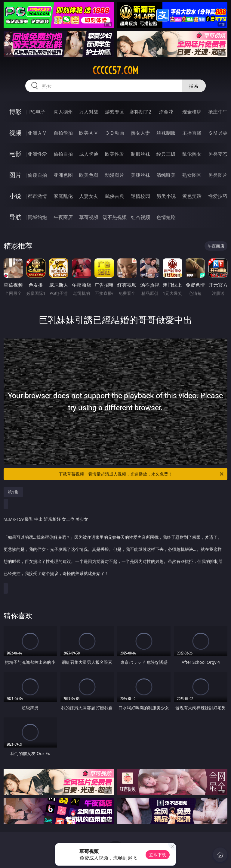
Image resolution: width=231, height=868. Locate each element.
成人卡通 (89, 154)
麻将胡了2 (140, 112)
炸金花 (166, 112)
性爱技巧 (218, 196)
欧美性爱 (115, 154)
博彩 (15, 112)
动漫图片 (115, 175)
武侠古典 (115, 196)
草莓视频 (89, 217)
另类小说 (166, 196)
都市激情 (37, 196)
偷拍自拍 (63, 154)
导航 (15, 217)
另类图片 (218, 175)
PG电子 (37, 112)
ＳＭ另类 (218, 133)
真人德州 (63, 112)
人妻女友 (89, 196)
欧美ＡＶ (89, 133)
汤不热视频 (115, 217)
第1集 (13, 492)
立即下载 (158, 855)
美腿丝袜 (140, 175)
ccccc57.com (115, 70)
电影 (15, 154)
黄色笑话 (192, 196)
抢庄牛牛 (218, 112)
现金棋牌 (192, 112)
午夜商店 (63, 217)
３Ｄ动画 (115, 133)
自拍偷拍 (63, 133)
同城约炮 (37, 217)
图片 (15, 175)
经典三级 (166, 154)
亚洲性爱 (37, 154)
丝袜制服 (166, 133)
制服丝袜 (140, 154)
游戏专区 (115, 112)
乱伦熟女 (192, 154)
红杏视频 (140, 217)
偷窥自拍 (37, 175)
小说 (15, 196)
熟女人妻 (140, 133)
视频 (15, 133)
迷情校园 (140, 196)
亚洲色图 (63, 175)
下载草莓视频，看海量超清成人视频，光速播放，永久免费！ (142, 474)
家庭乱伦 (63, 196)
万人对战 (89, 112)
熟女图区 (192, 175)
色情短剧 (166, 217)
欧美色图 (89, 175)
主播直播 (192, 133)
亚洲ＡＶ (37, 133)
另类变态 (218, 154)
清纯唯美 (166, 175)
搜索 (194, 86)
